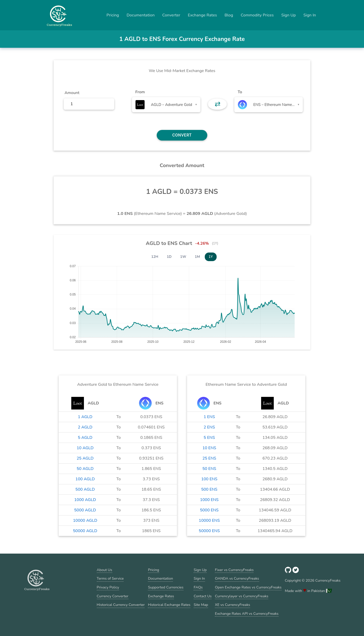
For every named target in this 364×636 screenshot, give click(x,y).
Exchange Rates (202, 15)
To (240, 92)
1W (183, 257)
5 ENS (209, 438)
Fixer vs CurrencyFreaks (234, 570)
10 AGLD (85, 448)
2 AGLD (85, 427)
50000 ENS (209, 531)
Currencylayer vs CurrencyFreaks (242, 596)
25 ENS (209, 458)
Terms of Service (110, 578)
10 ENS (209, 448)
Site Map (201, 605)
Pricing (113, 15)
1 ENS (209, 417)
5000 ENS (209, 510)
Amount (72, 93)
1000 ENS (209, 500)
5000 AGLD (85, 510)
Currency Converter (113, 596)
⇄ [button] (218, 104)
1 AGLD (85, 417)
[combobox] (166, 105)
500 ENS (209, 489)
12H (155, 257)
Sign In (310, 15)
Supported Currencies (166, 587)
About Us (105, 570)
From (140, 92)
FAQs (198, 587)
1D (169, 257)
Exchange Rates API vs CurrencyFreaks (247, 614)
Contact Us (203, 596)
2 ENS (209, 427)
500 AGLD (85, 489)
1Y (211, 257)
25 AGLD (85, 458)
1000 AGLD (85, 500)
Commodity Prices (257, 15)
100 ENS (209, 479)
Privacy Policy (108, 587)
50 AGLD (85, 469)
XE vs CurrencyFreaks (232, 605)
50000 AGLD (85, 531)
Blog (229, 15)
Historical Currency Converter (121, 605)
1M (197, 257)
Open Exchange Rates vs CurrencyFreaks (248, 587)
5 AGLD (85, 438)
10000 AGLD (85, 520)
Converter (171, 15)
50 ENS (209, 469)
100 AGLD (85, 479)
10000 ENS (209, 520)
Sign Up (289, 15)
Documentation (141, 15)
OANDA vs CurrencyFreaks (237, 578)
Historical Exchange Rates (169, 605)
